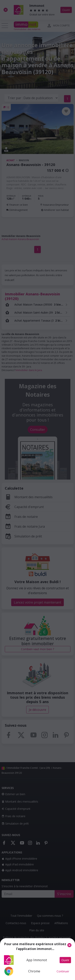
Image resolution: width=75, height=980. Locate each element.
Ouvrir (65, 960)
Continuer (63, 971)
